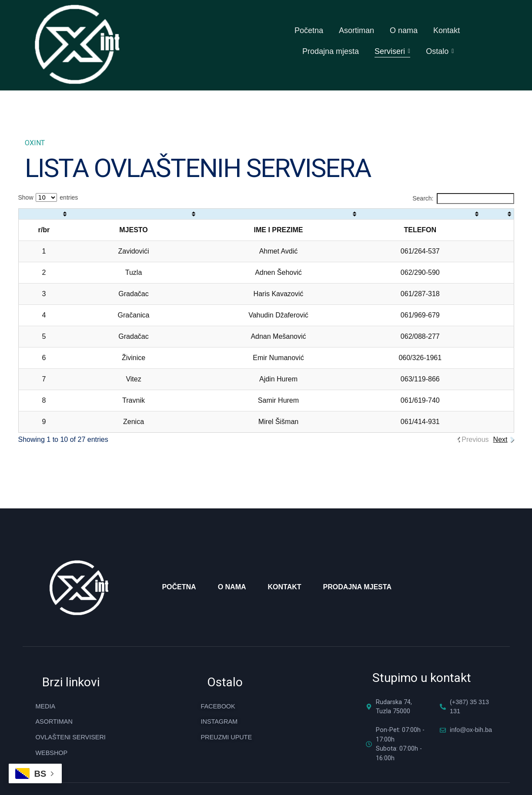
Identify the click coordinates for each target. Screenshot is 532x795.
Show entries (48, 169)
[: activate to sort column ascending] (44, 186)
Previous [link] (475, 411)
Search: (463, 170)
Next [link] (500, 411)
